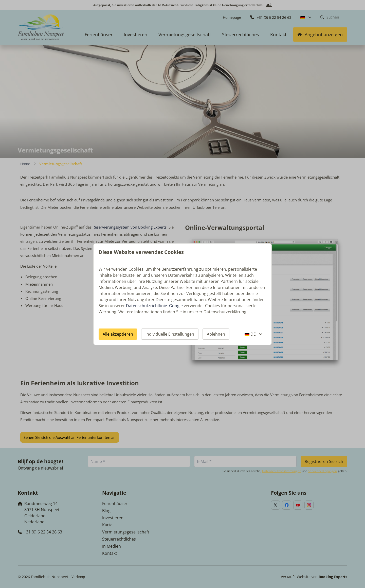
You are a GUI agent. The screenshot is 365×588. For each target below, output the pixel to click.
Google (176, 306)
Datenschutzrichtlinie (147, 306)
